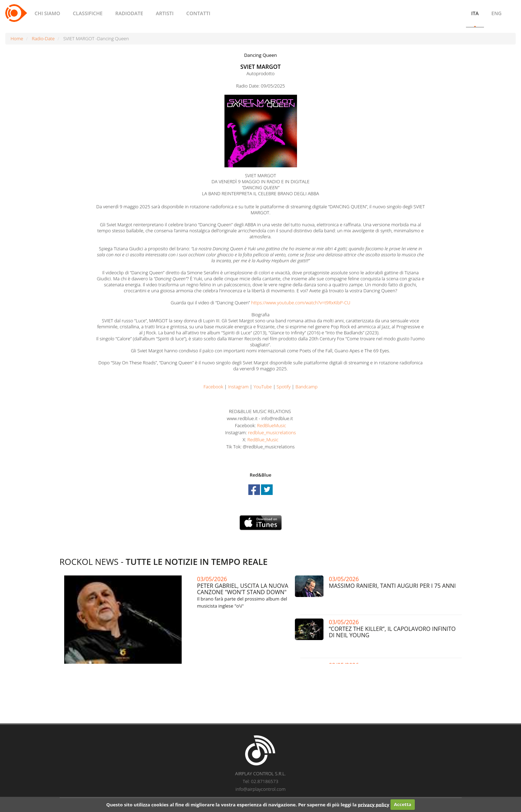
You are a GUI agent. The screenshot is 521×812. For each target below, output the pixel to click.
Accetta (403, 804)
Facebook (213, 387)
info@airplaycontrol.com (261, 789)
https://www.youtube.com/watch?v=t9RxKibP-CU (301, 303)
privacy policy (374, 804)
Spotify (284, 387)
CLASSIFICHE (87, 13)
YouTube (263, 387)
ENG (496, 13)
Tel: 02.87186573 (260, 781)
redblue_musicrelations (272, 432)
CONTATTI (198, 13)
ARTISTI (165, 13)
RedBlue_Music (263, 440)
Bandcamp (307, 387)
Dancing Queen (260, 55)
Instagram (238, 387)
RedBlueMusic (271, 425)
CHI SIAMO (47, 13)
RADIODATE (129, 13)
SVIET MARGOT (260, 67)
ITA (475, 13)
